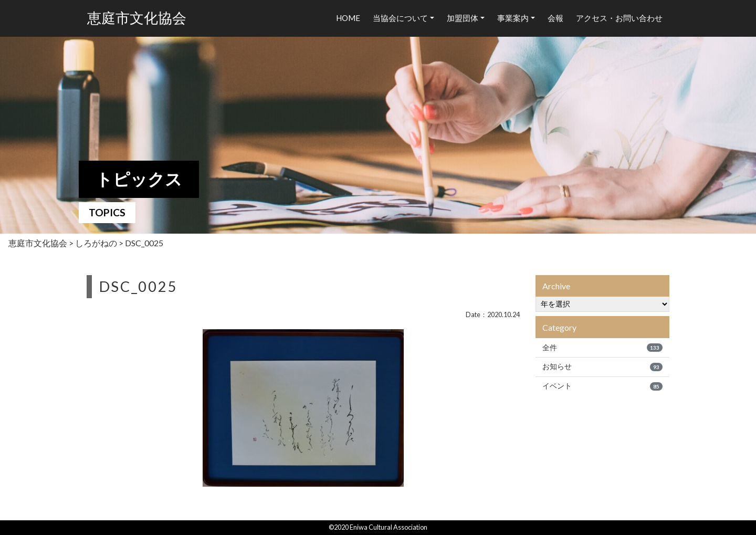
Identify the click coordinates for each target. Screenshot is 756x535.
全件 (602, 348)
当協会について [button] (400, 18)
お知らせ (602, 366)
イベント (602, 386)
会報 (555, 18)
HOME (348, 18)
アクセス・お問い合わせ (619, 18)
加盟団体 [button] (463, 18)
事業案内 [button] (513, 18)
